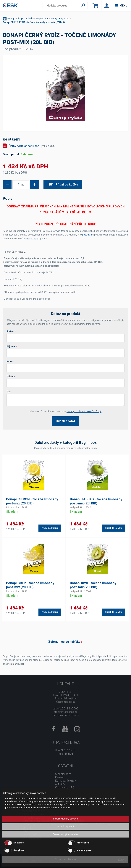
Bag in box (64, 19)
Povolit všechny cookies (65, 819)
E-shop (11, 19)
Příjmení (12, 346)
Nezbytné (19, 843)
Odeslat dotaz (66, 421)
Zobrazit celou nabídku (64, 642)
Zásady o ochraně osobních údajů (84, 412)
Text (9, 392)
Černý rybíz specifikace (32, 146)
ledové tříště (32, 239)
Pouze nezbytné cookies (66, 834)
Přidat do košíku (63, 184)
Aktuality (60, 784)
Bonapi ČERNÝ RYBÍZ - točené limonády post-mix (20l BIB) (34, 22)
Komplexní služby (65, 781)
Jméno (11, 331)
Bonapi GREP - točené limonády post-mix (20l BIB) (30, 585)
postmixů (87, 235)
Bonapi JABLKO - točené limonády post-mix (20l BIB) (96, 501)
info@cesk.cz (69, 712)
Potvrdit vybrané (66, 827)
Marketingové (84, 850)
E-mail (10, 362)
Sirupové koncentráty (46, 19)
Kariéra (59, 777)
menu (121, 6)
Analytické (19, 850)
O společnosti (63, 774)
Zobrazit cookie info (65, 859)
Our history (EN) (65, 787)
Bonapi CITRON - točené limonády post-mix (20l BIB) (32, 501)
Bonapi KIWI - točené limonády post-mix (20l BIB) (93, 585)
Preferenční (83, 843)
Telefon (11, 377)
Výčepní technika (25, 19)
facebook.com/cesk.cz (66, 715)
